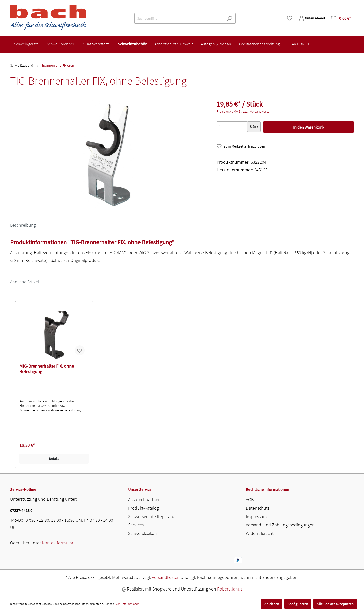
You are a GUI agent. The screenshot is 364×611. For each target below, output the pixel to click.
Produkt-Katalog (144, 508)
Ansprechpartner (144, 500)
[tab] (23, 225)
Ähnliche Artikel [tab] (25, 282)
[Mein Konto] (312, 18)
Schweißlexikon (143, 533)
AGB (250, 500)
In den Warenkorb (309, 127)
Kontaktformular (58, 543)
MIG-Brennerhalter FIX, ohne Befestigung (47, 369)
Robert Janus (230, 589)
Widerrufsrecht (260, 533)
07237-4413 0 (21, 510)
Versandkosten (166, 577)
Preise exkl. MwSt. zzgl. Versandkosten (244, 111)
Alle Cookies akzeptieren (335, 604)
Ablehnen (272, 604)
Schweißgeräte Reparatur (152, 517)
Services (136, 525)
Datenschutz (258, 508)
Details (54, 459)
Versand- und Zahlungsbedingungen (280, 525)
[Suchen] (230, 18)
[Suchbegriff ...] (179, 18)
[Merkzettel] (290, 18)
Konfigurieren (298, 604)
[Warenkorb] (341, 18)
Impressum (256, 517)
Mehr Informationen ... (129, 604)
